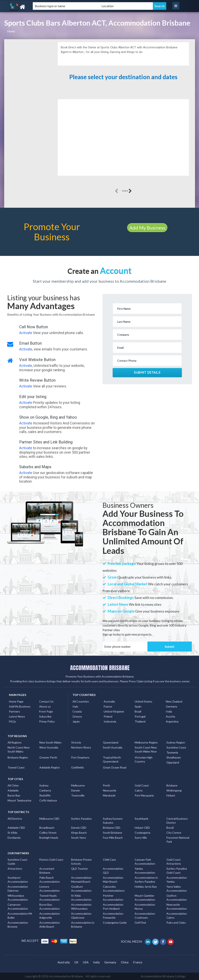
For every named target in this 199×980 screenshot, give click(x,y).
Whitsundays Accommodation (18, 898)
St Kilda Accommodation (81, 898)
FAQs (12, 721)
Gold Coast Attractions (174, 862)
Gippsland (173, 762)
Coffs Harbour (48, 800)
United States (143, 701)
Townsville (78, 795)
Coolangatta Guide (115, 923)
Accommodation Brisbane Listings (163, 976)
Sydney (44, 785)
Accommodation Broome (18, 925)
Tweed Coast (16, 767)
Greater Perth (48, 757)
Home (11, 31)
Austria (170, 716)
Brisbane (172, 785)
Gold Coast (142, 785)
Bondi (170, 828)
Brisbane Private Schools (81, 862)
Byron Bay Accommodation (50, 907)
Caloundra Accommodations (114, 889)
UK (76, 962)
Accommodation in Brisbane (83, 925)
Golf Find (140, 923)
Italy (75, 706)
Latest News (17, 716)
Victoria (76, 742)
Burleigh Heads (49, 838)
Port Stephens (80, 757)
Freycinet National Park (178, 840)
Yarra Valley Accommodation (177, 889)
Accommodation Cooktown (145, 916)
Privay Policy (47, 721)
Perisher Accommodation (113, 898)
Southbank (141, 819)
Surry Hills (141, 838)
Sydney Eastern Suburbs (113, 821)
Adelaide (13, 790)
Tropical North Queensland (112, 759)
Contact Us (46, 701)
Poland (108, 716)
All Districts (15, 819)
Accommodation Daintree (18, 889)
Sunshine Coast (176, 747)
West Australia (49, 747)
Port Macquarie (144, 795)
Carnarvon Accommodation (18, 907)
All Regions (15, 742)
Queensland (111, 742)
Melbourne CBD (49, 819)
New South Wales (50, 742)
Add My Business (147, 228)
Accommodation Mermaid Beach (81, 880)
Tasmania (172, 752)
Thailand (140, 721)
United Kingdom (114, 711)
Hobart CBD (142, 828)
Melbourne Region (146, 742)
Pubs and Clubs (176, 923)
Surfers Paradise (81, 819)
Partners (14, 711)
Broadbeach (47, 828)
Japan (76, 721)
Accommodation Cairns (177, 916)
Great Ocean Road (115, 767)
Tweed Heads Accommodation (50, 898)
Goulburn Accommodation (81, 889)
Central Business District (177, 821)
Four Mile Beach (113, 838)
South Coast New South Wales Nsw (146, 749)
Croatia (77, 711)
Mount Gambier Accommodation (145, 898)
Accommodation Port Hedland (113, 907)
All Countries (81, 701)
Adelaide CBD (16, 828)
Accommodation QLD (113, 871)
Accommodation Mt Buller (20, 916)
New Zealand (174, 701)
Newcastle (110, 790)
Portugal (140, 716)
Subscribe (45, 716)
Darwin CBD (79, 828)
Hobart (171, 795)
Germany (172, 706)
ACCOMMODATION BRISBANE (100, 668)
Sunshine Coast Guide (17, 862)
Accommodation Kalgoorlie (50, 916)
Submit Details (147, 372)
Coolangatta (142, 833)
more (127, 191)
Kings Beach (79, 833)
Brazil (138, 711)
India (169, 711)
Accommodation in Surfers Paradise (146, 880)
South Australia (113, 747)
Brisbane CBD (112, 828)
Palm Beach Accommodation (50, 880)
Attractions (15, 869)
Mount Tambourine (19, 800)
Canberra (45, 790)
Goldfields (78, 767)
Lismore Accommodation (50, 889)
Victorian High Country (144, 759)
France (108, 706)
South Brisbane (112, 833)
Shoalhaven (174, 757)
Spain (138, 706)
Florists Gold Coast (51, 860)
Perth (106, 785)
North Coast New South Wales (19, 749)
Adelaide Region (50, 767)
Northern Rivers (81, 747)
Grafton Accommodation (177, 898)
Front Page (46, 711)
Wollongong (174, 790)
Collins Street (48, 833)
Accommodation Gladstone (81, 916)
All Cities (13, 785)
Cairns (139, 790)
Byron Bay (14, 795)
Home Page (16, 701)
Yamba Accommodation (145, 871)
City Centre (174, 833)
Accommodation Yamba (177, 880)
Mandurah (109, 795)
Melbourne (78, 785)
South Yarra (78, 838)
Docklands (14, 838)
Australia (109, 701)
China (125, 962)
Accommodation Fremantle (113, 916)
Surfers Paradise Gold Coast (177, 871)
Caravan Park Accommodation (145, 862)
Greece (77, 716)
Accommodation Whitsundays (81, 907)
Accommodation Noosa (145, 907)
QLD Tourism (79, 869)
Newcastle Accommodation (177, 907)
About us (45, 706)
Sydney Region (176, 742)
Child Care (109, 860)
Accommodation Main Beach (113, 880)
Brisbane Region (18, 757)
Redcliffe (45, 795)
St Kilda (12, 833)
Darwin (76, 790)
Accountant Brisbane (47, 871)
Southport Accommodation (18, 880)
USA (86, 962)
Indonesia (110, 721)
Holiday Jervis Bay (146, 887)
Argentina (172, 721)
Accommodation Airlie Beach (50, 925)
